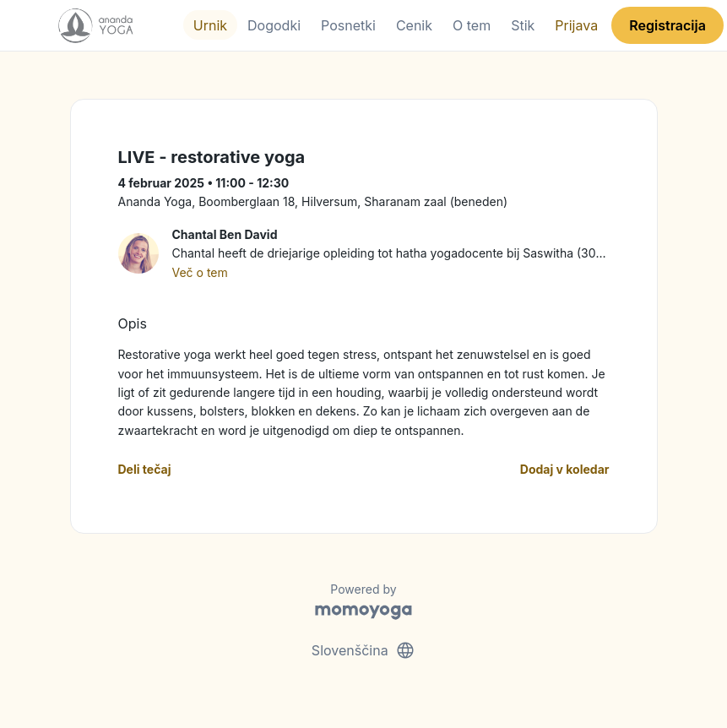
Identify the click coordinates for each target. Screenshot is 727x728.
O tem (472, 25)
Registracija (667, 25)
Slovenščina (363, 650)
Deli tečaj (145, 469)
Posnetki (348, 25)
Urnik (210, 25)
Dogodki (274, 25)
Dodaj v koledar (565, 469)
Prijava (576, 25)
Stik (523, 25)
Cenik (414, 25)
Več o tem (200, 272)
